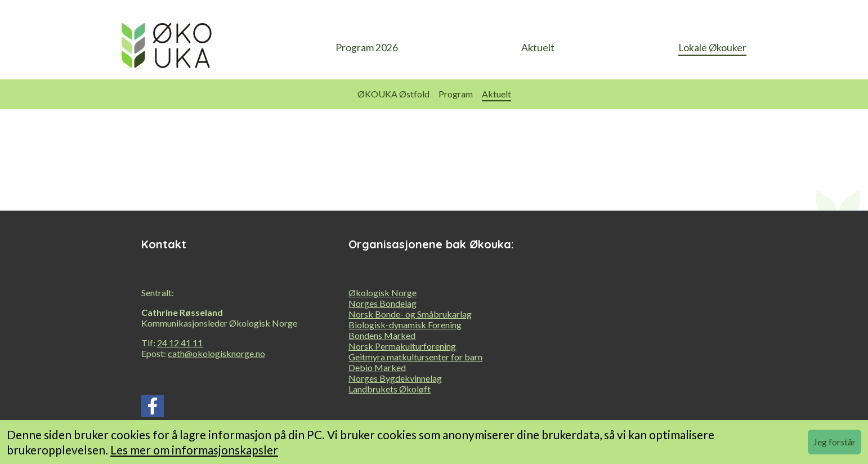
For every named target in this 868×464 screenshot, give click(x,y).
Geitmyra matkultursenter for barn (415, 357)
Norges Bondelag (382, 303)
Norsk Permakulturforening (402, 346)
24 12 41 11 (180, 343)
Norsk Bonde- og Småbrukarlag (410, 314)
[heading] (167, 48)
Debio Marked (377, 367)
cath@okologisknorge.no (216, 353)
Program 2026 (367, 48)
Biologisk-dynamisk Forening (405, 325)
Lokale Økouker (712, 48)
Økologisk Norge (382, 293)
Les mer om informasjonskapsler (194, 450)
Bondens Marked (382, 335)
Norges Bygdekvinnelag (395, 378)
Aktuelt (538, 48)
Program (456, 94)
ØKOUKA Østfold (393, 94)
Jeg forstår (835, 442)
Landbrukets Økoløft (390, 389)
